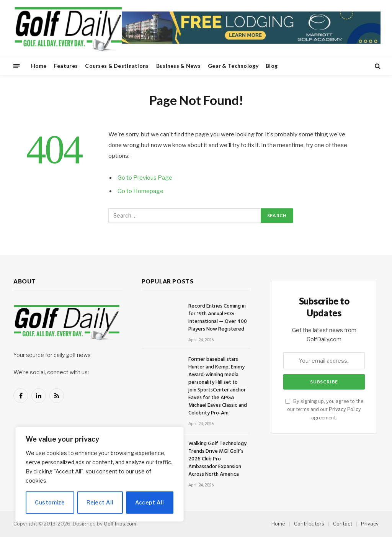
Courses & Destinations (117, 66)
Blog (272, 66)
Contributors (309, 524)
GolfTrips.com (120, 524)
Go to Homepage (140, 191)
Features (66, 66)
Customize (50, 502)
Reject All (100, 502)
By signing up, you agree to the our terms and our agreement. (324, 409)
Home (39, 66)
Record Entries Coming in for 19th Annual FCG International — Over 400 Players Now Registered (218, 318)
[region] (100, 474)
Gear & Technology (233, 66)
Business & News (178, 66)
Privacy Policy (345, 409)
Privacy (370, 524)
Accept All (149, 502)
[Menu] (17, 66)
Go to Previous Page (145, 178)
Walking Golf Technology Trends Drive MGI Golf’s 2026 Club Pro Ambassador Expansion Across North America (217, 459)
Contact (343, 524)
